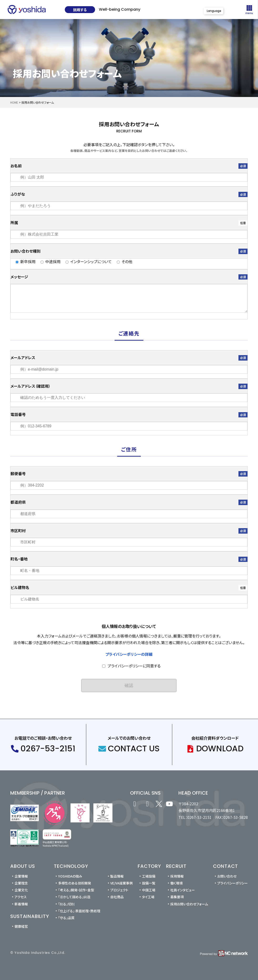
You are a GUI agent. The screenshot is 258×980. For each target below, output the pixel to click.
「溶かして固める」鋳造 (74, 897)
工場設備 (149, 876)
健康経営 (21, 926)
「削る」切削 (66, 904)
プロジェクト (119, 890)
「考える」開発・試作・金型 (76, 890)
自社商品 (117, 897)
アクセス (21, 897)
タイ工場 (148, 897)
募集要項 (177, 897)
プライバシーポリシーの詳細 (129, 654)
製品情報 (117, 876)
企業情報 (21, 876)
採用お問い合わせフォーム (189, 904)
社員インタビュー (183, 890)
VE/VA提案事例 (121, 883)
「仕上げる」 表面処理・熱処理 (79, 911)
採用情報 (177, 876)
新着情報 (21, 904)
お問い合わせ (227, 876)
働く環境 (177, 883)
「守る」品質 (66, 918)
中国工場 (149, 890)
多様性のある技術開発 (75, 883)
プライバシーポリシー (233, 883)
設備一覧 (149, 883)
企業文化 (21, 890)
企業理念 (21, 883)
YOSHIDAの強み (70, 876)
